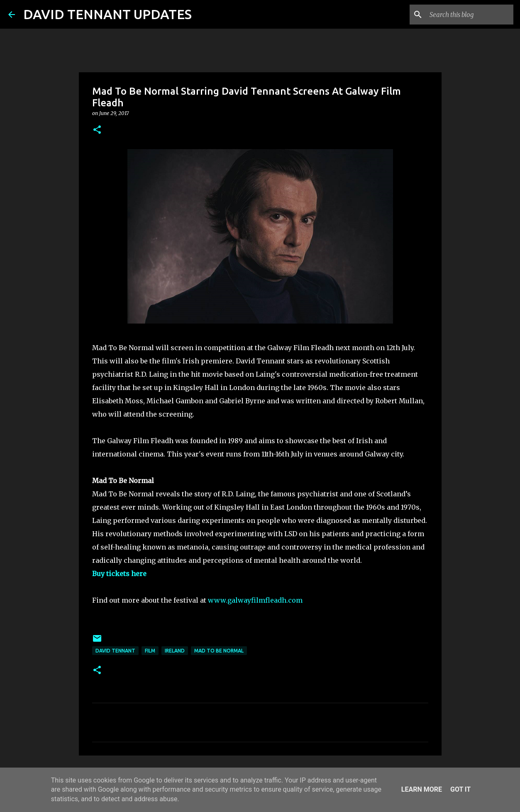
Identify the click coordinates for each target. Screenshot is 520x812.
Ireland (175, 651)
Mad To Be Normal (219, 651)
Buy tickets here (119, 574)
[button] (97, 130)
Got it (460, 789)
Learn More (422, 789)
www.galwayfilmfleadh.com (255, 600)
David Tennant (115, 651)
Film (150, 651)
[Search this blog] (470, 15)
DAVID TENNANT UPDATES (107, 14)
